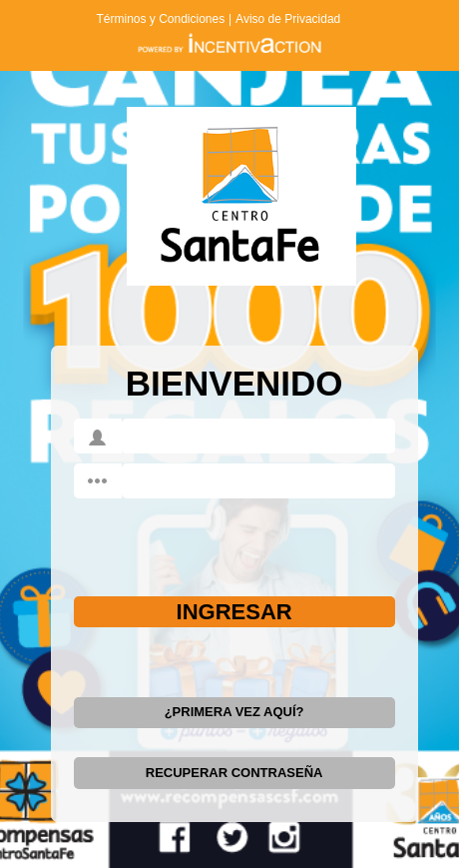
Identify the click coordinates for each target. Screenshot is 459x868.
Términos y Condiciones (160, 19)
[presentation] (195, 539)
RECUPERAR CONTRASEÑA (234, 773)
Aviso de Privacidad (288, 19)
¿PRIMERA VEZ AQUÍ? (234, 712)
